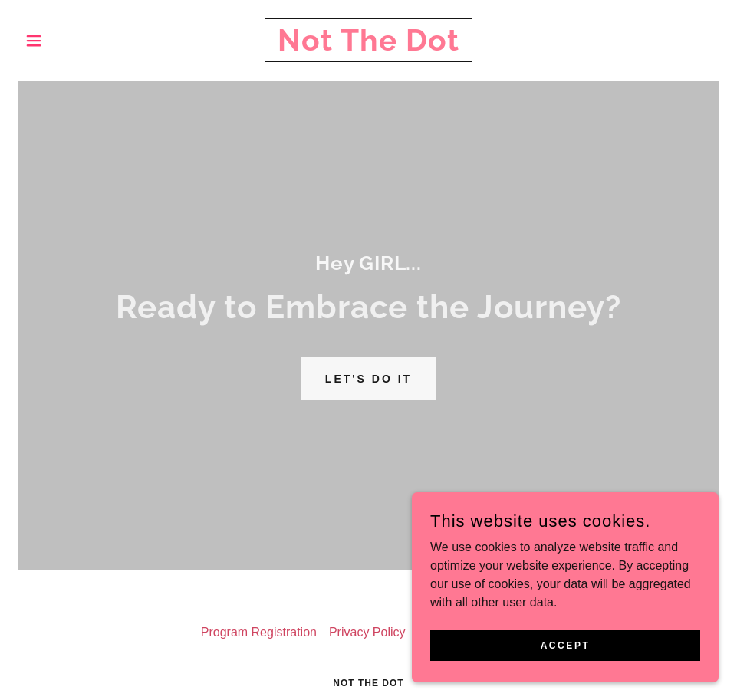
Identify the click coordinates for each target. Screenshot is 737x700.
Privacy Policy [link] (367, 632)
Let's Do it (368, 379)
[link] (368, 46)
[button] (71, 41)
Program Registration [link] (259, 632)
